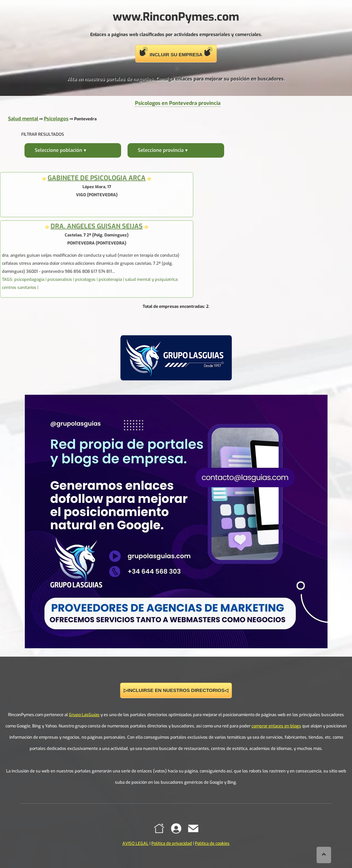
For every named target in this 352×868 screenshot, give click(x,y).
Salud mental (23, 119)
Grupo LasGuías (84, 715)
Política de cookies (212, 843)
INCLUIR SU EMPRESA (176, 52)
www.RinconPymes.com (176, 17)
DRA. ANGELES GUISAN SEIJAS (97, 226)
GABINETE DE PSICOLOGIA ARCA (97, 178)
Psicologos (56, 119)
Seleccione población (58, 150)
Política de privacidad (172, 843)
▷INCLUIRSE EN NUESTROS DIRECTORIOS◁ (176, 690)
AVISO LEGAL (135, 843)
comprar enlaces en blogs (276, 726)
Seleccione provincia (161, 150)
